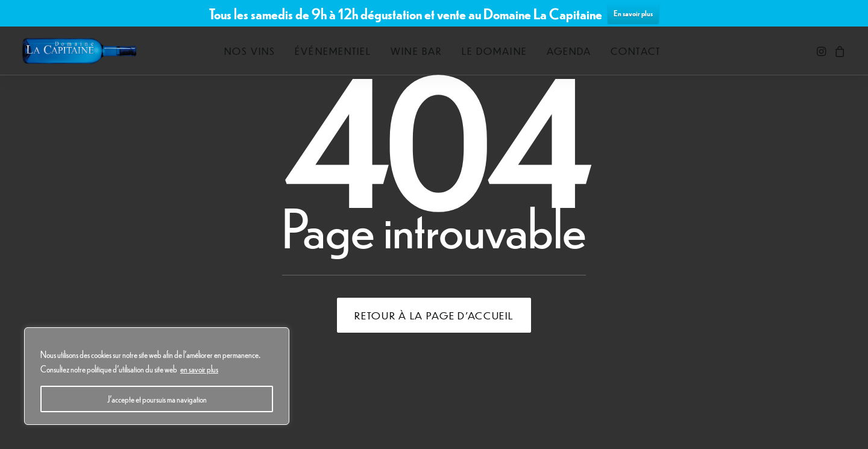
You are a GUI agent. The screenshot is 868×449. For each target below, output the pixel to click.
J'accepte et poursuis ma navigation (157, 399)
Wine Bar (417, 51)
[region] (157, 376)
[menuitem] (250, 51)
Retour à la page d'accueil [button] (434, 315)
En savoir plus (633, 13)
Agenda (569, 51)
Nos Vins (250, 51)
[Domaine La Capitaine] (79, 51)
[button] (822, 51)
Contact (636, 51)
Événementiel (333, 51)
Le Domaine (495, 51)
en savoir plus (199, 369)
